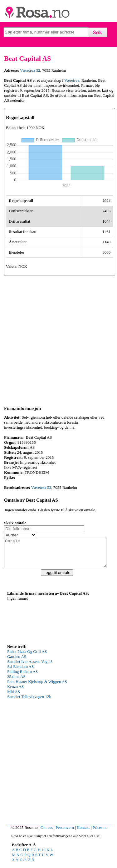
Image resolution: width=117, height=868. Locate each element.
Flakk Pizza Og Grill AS (27, 657)
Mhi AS (14, 697)
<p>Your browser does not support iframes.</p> (54, 625)
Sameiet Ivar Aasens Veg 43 (30, 667)
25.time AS (16, 682)
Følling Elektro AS (22, 677)
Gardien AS (17, 662)
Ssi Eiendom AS (20, 672)
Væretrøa (72, 80)
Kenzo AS (15, 692)
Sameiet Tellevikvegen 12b (29, 702)
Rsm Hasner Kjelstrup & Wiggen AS (37, 687)
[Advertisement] (58, 340)
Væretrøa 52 (30, 70)
